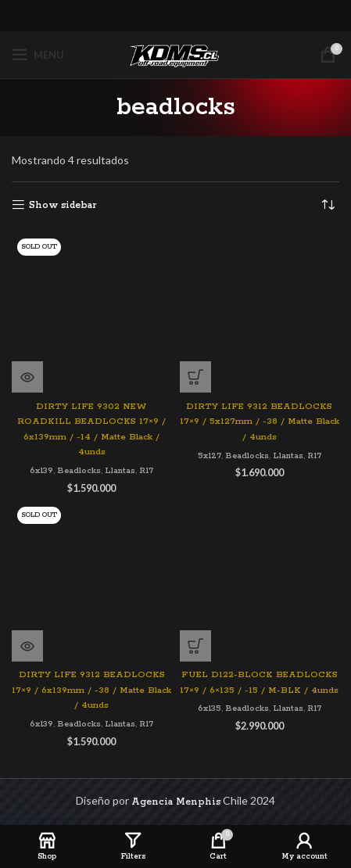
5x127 (210, 456)
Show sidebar (63, 205)
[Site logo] (176, 54)
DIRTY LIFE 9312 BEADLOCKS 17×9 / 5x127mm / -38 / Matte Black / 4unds (260, 422)
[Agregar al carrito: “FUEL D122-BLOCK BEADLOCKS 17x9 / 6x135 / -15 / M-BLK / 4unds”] (195, 646)
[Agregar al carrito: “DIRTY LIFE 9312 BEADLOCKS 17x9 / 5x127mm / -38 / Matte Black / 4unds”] (195, 377)
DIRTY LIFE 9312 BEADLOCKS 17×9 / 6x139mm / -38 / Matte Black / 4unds (91, 690)
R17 (146, 471)
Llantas (120, 471)
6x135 (210, 708)
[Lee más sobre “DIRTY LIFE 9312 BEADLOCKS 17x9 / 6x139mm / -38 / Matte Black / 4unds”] (27, 646)
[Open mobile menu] (38, 55)
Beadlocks (79, 471)
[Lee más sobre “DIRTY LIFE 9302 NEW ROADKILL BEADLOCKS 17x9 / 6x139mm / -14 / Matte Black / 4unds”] (27, 377)
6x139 (41, 471)
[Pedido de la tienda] (328, 206)
